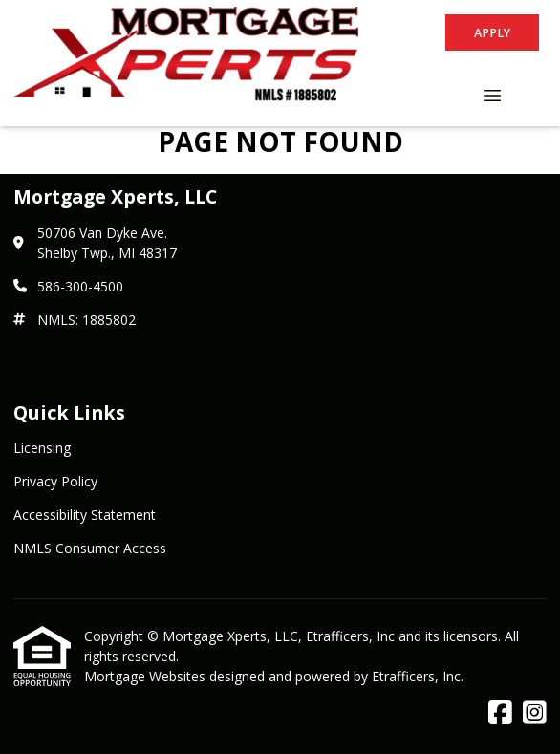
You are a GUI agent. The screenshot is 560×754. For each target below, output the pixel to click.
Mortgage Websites (147, 676)
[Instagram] (535, 713)
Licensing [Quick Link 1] (42, 448)
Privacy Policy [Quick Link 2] (55, 481)
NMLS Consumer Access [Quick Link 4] (90, 548)
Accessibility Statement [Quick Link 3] (85, 515)
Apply (492, 33)
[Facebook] (500, 713)
